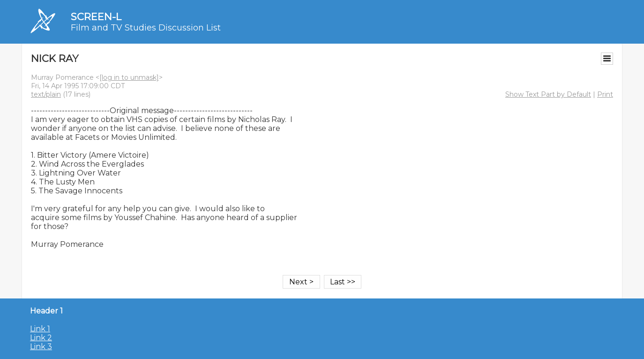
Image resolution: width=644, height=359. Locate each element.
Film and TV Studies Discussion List (146, 28)
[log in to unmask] (129, 77)
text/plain (46, 94)
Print (605, 94)
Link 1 (40, 329)
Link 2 (41, 338)
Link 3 (41, 347)
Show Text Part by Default (548, 94)
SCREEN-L (96, 17)
